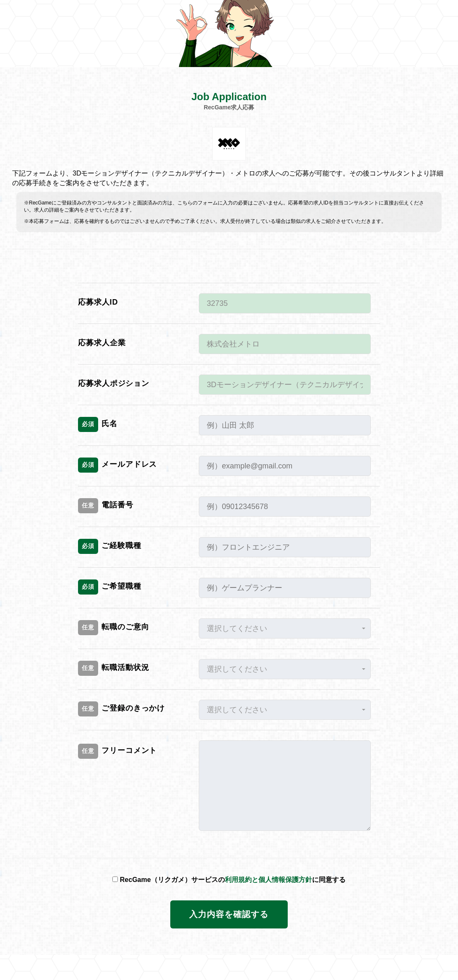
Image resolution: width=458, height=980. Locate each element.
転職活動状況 (113, 668)
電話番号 (106, 506)
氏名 (98, 424)
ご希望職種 (110, 587)
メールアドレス (117, 465)
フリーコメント (117, 751)
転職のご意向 (113, 628)
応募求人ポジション (114, 383)
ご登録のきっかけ (121, 709)
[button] (285, 628)
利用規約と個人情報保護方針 (268, 880)
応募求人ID (98, 302)
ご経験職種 (110, 546)
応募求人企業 (102, 343)
